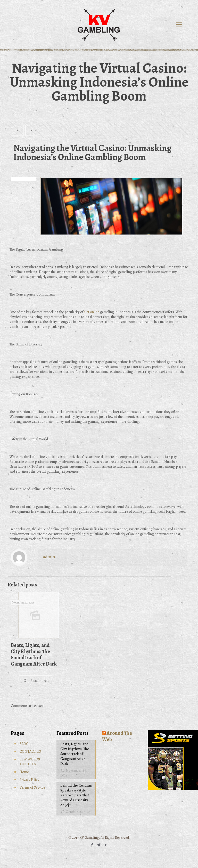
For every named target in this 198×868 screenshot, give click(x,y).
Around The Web (117, 736)
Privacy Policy (29, 780)
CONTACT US (30, 752)
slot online (92, 312)
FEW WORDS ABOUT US (30, 762)
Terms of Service (32, 787)
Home (24, 772)
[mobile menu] (179, 25)
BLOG (24, 744)
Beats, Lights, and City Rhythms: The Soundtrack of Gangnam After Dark (34, 655)
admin (49, 557)
